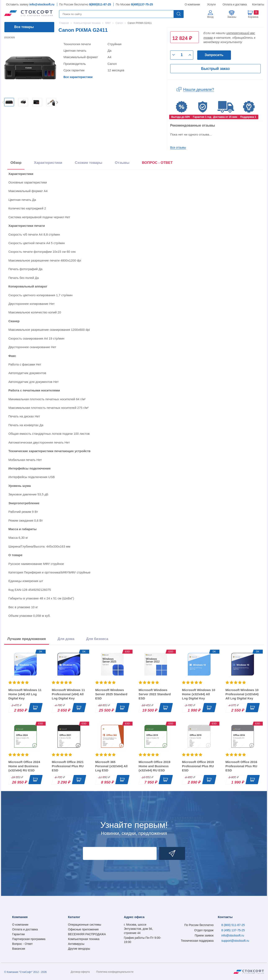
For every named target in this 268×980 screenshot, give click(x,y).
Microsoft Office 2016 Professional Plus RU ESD (241, 766)
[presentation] (157, 164)
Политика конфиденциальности (115, 972)
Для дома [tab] (66, 639)
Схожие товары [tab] (88, 163)
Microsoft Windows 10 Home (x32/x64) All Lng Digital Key (198, 694)
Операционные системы (85, 925)
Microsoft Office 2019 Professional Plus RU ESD (198, 766)
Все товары (24, 27)
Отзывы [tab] (122, 163)
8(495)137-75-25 (142, 4)
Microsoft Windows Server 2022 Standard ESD (155, 694)
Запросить (214, 55)
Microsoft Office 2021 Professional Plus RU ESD (68, 766)
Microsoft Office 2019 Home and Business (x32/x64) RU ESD (155, 766)
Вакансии (19, 949)
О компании (193, 4)
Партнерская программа (29, 939)
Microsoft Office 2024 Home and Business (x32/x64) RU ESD (24, 766)
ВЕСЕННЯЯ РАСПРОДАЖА (87, 934)
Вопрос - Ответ (22, 944)
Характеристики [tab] (48, 163)
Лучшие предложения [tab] (27, 639)
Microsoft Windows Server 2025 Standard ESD (111, 694)
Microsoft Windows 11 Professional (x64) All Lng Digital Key (68, 694)
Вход (210, 17)
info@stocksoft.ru (42, 4)
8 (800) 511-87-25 (233, 925)
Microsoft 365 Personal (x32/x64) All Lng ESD (111, 766)
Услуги (211, 4)
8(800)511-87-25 (100, 4)
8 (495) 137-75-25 (233, 930)
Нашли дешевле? (199, 90)
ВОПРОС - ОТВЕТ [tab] (157, 163)
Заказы (232, 17)
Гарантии (18, 934)
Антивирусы (76, 944)
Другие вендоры (79, 949)
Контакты (258, 4)
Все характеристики (78, 77)
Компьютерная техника (84, 939)
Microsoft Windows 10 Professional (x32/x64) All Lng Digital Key (242, 694)
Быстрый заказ (215, 69)
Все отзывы (178, 148)
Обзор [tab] (16, 163)
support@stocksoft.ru (235, 941)
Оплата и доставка (234, 4)
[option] (9, 102)
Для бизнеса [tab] (97, 639)
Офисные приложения (83, 929)
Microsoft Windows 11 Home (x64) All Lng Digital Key (25, 694)
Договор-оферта (80, 972)
